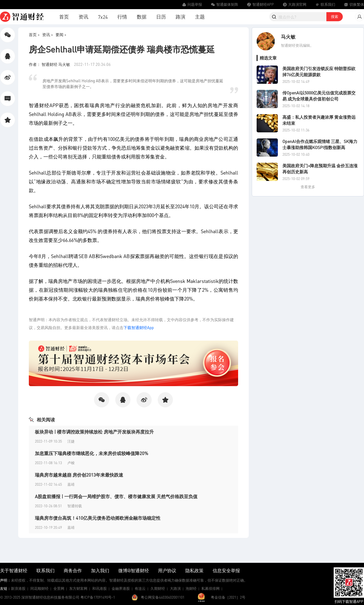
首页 (64, 17)
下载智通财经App (139, 327)
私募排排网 (211, 588)
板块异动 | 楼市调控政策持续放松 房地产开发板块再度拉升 (94, 432)
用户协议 (167, 570)
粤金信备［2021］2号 (228, 597)
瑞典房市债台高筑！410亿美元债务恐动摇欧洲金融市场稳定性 (98, 518)
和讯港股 (99, 588)
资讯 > (48, 34)
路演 (180, 17)
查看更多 (308, 187)
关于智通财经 (14, 570)
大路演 (175, 588)
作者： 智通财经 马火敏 (50, 64)
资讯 (83, 17)
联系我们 (45, 570)
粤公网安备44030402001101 (163, 597)
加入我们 (100, 570)
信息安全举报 (226, 570)
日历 (161, 17)
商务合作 (73, 570)
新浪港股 (18, 588)
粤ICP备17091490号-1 (98, 597)
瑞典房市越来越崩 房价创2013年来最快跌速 (79, 475)
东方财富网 (78, 588)
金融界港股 (121, 588)
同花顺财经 (39, 588)
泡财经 (191, 588)
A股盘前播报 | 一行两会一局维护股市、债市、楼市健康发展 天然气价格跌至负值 (116, 496)
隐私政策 (194, 570)
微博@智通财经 (134, 570)
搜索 (335, 17)
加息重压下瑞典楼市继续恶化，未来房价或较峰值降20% (92, 453)
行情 (122, 17)
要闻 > (61, 34)
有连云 (140, 588)
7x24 (103, 17)
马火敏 (288, 37)
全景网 (59, 588)
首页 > (34, 34)
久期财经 (158, 588)
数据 (142, 17)
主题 (200, 17)
